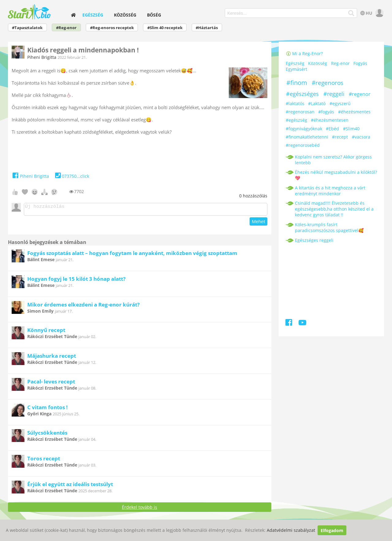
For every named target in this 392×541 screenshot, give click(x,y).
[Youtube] (302, 324)
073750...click (72, 176)
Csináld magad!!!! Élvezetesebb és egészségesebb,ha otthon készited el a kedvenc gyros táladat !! (334, 209)
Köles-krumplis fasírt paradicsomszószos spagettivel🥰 (329, 227)
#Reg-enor (66, 28)
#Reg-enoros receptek (112, 28)
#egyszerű (340, 103)
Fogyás (360, 64)
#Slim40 (351, 129)
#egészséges (302, 94)
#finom (297, 83)
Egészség (93, 15)
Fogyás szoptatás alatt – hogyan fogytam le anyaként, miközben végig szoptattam (132, 255)
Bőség (154, 15)
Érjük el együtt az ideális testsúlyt (70, 486)
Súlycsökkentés (47, 434)
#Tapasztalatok (27, 28)
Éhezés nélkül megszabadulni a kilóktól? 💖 (336, 175)
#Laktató (317, 103)
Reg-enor (340, 64)
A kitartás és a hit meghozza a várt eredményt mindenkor (330, 191)
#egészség (296, 120)
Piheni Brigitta (42, 57)
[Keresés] (351, 13)
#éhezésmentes (354, 112)
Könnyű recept (46, 332)
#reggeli (334, 94)
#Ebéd (332, 129)
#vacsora (361, 137)
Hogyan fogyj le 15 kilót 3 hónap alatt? (76, 281)
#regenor (360, 94)
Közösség (125, 15)
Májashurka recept (52, 358)
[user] (379, 13)
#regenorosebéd (303, 145)
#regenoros (328, 83)
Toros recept (44, 460)
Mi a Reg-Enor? (304, 53)
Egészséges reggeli (314, 240)
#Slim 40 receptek (165, 28)
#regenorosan (300, 112)
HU (366, 13)
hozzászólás (253, 196)
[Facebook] (289, 324)
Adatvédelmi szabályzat (291, 530)
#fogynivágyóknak (304, 129)
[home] (73, 15)
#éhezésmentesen (330, 120)
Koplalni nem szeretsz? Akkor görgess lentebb (333, 160)
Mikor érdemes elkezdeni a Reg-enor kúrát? (83, 306)
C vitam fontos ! (47, 409)
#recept (340, 137)
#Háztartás (207, 28)
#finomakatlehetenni (307, 137)
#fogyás (326, 112)
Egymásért (296, 69)
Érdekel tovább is (139, 509)
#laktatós (295, 103)
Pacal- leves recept (51, 383)
